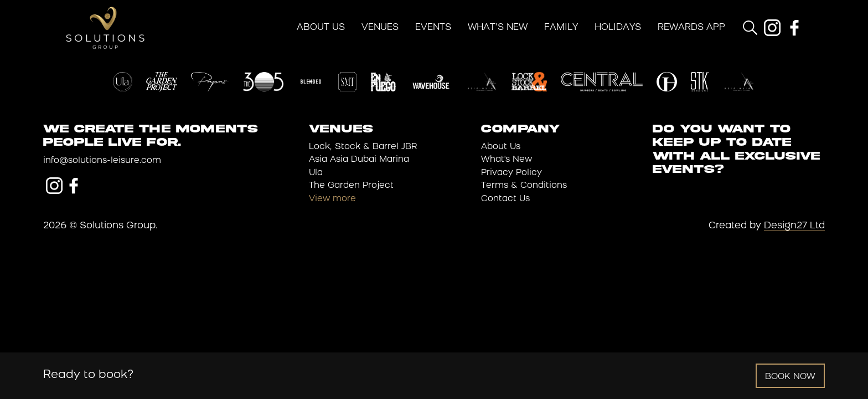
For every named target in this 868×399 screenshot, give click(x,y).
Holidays (618, 28)
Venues (380, 28)
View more (332, 199)
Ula (316, 173)
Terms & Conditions (524, 186)
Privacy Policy (512, 173)
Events (433, 28)
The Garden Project (351, 186)
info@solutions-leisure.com (102, 161)
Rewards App (691, 28)
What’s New (498, 28)
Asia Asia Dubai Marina (359, 160)
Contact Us (505, 199)
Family (561, 28)
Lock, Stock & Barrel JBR (363, 147)
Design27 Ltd (794, 226)
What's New (507, 160)
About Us (321, 28)
